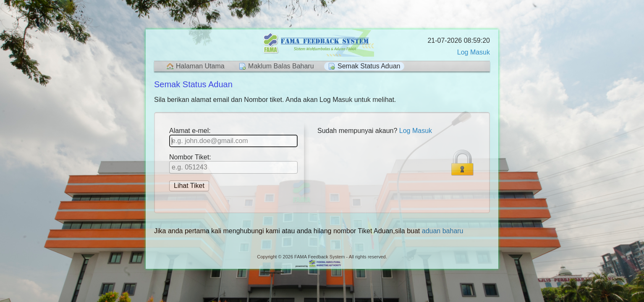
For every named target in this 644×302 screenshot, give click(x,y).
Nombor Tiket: (233, 164)
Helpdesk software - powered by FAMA (322, 264)
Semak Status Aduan (369, 66)
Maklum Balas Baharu (281, 66)
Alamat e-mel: (233, 137)
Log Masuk (474, 52)
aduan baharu (443, 231)
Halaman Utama (200, 66)
